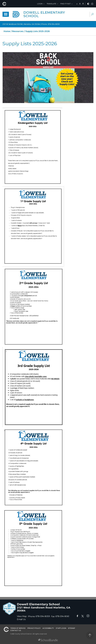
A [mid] (80, 4)
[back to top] (90, 635)
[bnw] (88, 4)
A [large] (83, 4)
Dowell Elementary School (44, 14)
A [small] (77, 4)
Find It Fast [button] (65, 4)
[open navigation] (6, 14)
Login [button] (40, 4)
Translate (51, 4)
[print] (92, 4)
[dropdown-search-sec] (92, 15)
